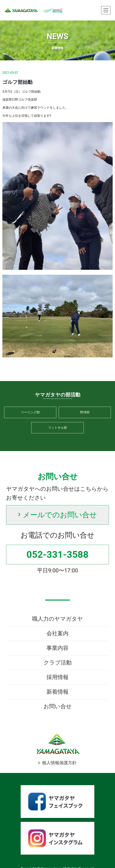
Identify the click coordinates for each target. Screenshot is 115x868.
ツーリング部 (30, 412)
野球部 (85, 412)
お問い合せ (58, 706)
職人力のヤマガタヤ (57, 619)
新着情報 (57, 692)
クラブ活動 (58, 663)
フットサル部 (57, 428)
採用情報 (57, 677)
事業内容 (57, 648)
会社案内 (57, 633)
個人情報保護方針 (59, 763)
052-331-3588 (58, 555)
